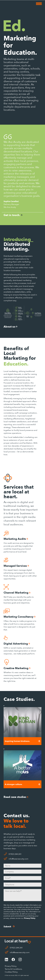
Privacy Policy (30, 918)
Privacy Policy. (11, 966)
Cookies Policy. (11, 972)
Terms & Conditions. (14, 969)
